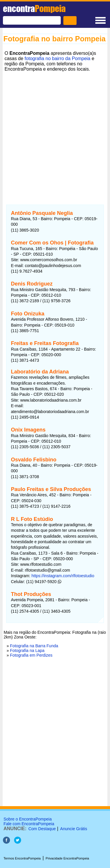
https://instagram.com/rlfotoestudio (63, 576)
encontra (34, 9)
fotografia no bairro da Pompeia (57, 58)
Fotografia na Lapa (27, 650)
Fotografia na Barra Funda (34, 646)
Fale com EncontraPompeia (29, 824)
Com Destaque (42, 829)
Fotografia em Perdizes (31, 655)
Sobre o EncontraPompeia (28, 819)
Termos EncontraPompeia (22, 858)
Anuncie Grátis (74, 829)
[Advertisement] (55, 129)
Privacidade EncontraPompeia (67, 858)
